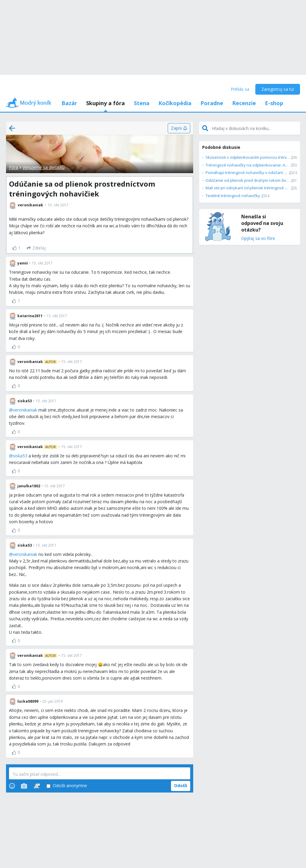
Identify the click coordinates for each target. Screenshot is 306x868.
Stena (142, 103)
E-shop (274, 103)
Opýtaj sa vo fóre (258, 239)
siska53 (20, 456)
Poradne (212, 103)
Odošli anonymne (67, 786)
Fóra (13, 167)
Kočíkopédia (175, 103)
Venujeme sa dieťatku (43, 167)
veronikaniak (25, 410)
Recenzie (244, 103)
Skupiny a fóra (105, 103)
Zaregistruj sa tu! (278, 89)
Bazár (69, 103)
